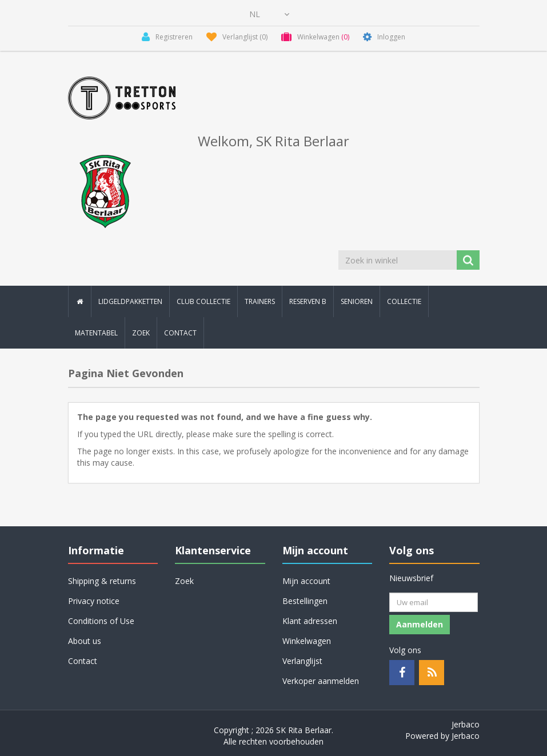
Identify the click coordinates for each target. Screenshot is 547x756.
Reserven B (308, 301)
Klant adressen (310, 621)
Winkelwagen (307, 641)
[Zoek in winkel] (398, 260)
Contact (180, 333)
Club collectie (203, 301)
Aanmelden (420, 624)
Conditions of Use (101, 621)
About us (85, 641)
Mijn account (306, 581)
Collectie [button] (404, 301)
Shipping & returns (102, 581)
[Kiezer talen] (269, 14)
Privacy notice (94, 601)
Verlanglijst (302, 661)
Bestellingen (305, 601)
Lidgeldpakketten (130, 301)
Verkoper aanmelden (321, 681)
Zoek (141, 333)
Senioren (357, 301)
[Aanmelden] (434, 602)
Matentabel (96, 333)
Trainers (260, 301)
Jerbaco (466, 724)
